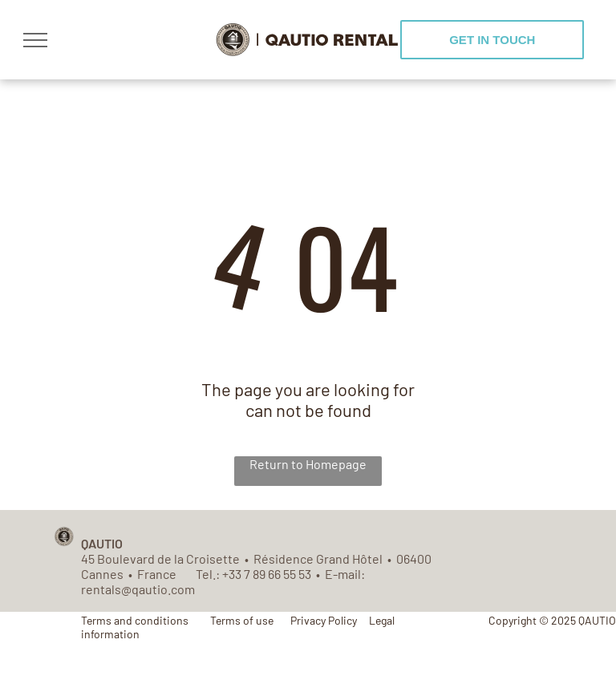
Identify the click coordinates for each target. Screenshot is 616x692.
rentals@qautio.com (138, 589)
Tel (204, 574)
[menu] (35, 40)
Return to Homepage (308, 464)
